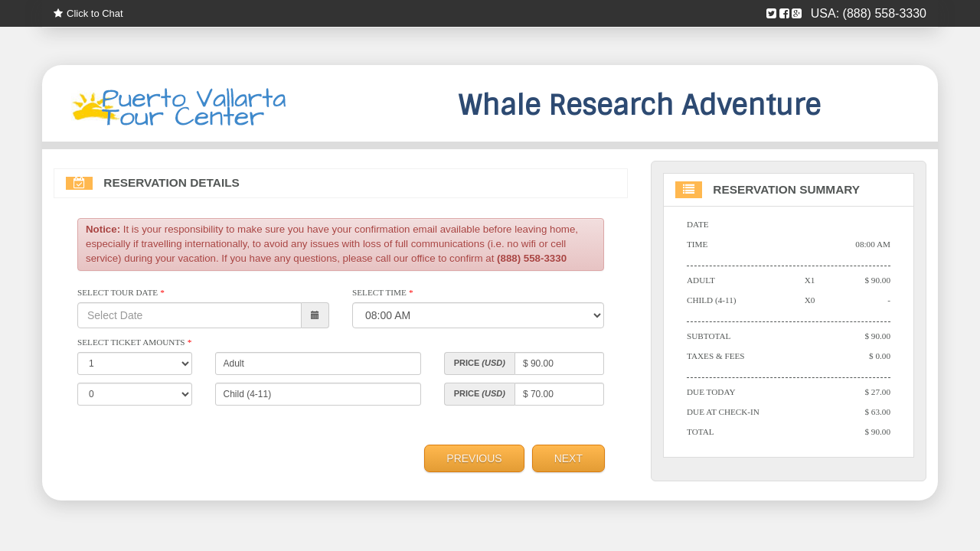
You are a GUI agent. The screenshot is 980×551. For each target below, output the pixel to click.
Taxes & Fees (716, 356)
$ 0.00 (880, 356)
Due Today (711, 392)
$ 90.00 (877, 280)
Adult (701, 280)
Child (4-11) (712, 300)
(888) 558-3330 (885, 13)
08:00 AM (873, 244)
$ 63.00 (877, 412)
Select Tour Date (121, 292)
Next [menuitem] (568, 458)
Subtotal (709, 336)
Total (701, 432)
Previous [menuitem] (474, 458)
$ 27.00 (877, 392)
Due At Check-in (723, 412)
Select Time (382, 292)
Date (698, 224)
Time (697, 244)
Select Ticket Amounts (134, 342)
